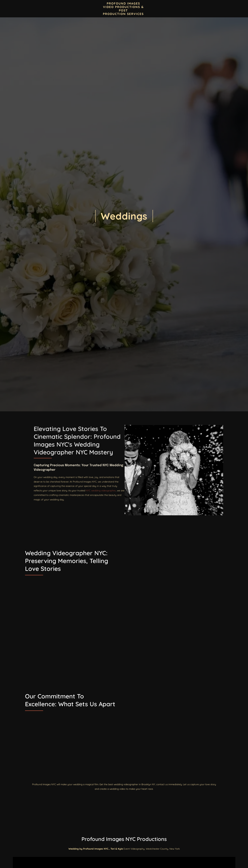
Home (32, 9)
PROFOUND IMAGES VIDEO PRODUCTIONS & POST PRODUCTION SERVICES (123, 9)
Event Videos (185, 9)
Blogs (84, 9)
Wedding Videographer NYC (162, 460)
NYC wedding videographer (202, 504)
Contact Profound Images (58, 9)
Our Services (208, 9)
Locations (165, 9)
